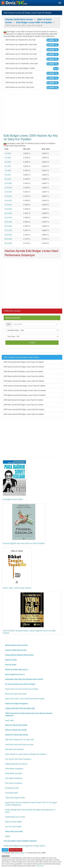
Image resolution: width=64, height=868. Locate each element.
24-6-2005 (8, 226)
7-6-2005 (8, 170)
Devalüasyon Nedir (12, 788)
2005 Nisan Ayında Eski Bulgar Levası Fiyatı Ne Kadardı (24, 376)
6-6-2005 (8, 166)
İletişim (8, 836)
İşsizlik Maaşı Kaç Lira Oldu (15, 817)
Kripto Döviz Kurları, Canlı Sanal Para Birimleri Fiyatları (25, 699)
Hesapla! (32, 343)
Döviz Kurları (19, 853)
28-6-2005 (8, 235)
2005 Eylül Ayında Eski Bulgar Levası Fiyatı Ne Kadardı (23, 400)
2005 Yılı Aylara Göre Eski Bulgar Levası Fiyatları (21, 357)
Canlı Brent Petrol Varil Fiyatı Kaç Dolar (19, 744)
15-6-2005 (8, 196)
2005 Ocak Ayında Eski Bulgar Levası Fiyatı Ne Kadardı (24, 362)
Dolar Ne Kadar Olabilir (13, 822)
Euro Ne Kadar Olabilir (13, 827)
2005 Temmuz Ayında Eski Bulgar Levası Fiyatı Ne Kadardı (25, 390)
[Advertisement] (32, 113)
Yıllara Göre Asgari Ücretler (15, 798)
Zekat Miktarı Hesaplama (14, 769)
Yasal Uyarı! (40, 866)
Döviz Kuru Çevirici (13, 318)
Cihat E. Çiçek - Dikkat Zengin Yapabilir (17, 568)
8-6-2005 (8, 175)
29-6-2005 (8, 239)
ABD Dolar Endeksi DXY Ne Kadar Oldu (20, 740)
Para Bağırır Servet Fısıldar (14, 480)
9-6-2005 (8, 179)
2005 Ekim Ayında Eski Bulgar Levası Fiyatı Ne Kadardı (23, 405)
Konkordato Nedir (11, 793)
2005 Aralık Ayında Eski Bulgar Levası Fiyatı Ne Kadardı (24, 414)
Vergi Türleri (10, 720)
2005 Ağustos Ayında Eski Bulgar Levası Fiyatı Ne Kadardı (25, 395)
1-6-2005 (8, 153)
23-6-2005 (8, 222)
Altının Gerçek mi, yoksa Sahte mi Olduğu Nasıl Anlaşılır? (26, 754)
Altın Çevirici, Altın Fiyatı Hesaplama (18, 759)
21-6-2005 (8, 213)
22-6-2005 (8, 218)
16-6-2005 (8, 200)
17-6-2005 (8, 205)
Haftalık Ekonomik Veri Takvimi (16, 764)
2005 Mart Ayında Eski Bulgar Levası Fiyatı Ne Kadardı (23, 371)
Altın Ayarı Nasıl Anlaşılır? (14, 749)
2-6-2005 (8, 158)
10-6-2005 (8, 183)
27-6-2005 (8, 230)
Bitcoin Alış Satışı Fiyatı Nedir (16, 694)
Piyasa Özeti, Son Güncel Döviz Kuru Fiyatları (22, 689)
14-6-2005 (8, 192)
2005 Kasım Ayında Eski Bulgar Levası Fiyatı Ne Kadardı (24, 409)
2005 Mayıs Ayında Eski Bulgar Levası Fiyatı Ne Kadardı (24, 381)
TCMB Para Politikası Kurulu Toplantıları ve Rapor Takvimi (24, 846)
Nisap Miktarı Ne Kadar (14, 773)
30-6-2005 (8, 243)
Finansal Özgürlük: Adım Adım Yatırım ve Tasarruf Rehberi (24, 524)
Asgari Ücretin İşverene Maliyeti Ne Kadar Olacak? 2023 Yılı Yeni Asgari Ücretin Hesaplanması (31, 804)
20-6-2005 (8, 209)
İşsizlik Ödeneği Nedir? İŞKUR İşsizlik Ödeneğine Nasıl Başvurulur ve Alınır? (30, 811)
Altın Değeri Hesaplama (14, 778)
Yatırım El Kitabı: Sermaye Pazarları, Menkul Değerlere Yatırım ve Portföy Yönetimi (29, 613)
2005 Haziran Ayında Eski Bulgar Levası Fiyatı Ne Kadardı (24, 386)
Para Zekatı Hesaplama (14, 783)
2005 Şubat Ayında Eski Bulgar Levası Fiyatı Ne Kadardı (24, 367)
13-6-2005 (8, 188)
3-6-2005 (8, 162)
